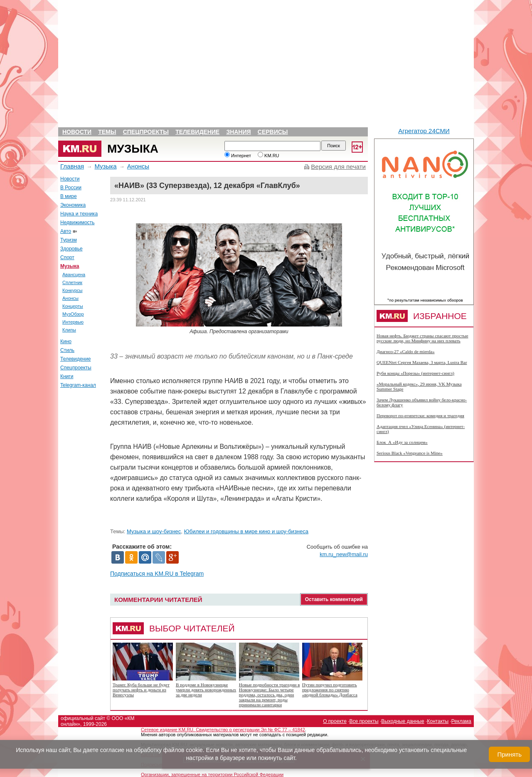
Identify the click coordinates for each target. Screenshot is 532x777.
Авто (66, 231)
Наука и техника (79, 214)
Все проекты (364, 721)
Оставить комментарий (334, 599)
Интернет (238, 156)
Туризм (69, 240)
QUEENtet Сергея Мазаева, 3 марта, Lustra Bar (422, 362)
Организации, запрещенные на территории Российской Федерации (212, 775)
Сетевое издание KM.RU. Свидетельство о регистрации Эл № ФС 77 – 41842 (223, 730)
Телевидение (197, 132)
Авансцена (74, 275)
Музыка (133, 149)
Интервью (73, 322)
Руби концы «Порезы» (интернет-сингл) (415, 373)
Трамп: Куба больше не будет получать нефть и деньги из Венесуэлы (141, 690)
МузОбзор (73, 314)
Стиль (67, 350)
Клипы (69, 330)
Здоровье (71, 249)
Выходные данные (403, 721)
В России (71, 188)
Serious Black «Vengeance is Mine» (410, 453)
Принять (509, 754)
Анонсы (138, 166)
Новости (77, 132)
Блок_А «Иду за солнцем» (402, 442)
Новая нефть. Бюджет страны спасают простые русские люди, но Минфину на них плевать (422, 338)
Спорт (67, 257)
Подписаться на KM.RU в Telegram (157, 574)
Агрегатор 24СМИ (424, 131)
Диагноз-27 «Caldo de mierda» (406, 351)
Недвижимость (78, 223)
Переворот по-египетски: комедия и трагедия (420, 416)
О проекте (335, 721)
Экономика (73, 205)
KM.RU (268, 156)
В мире (69, 196)
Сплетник (72, 282)
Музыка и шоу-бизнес (154, 531)
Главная (72, 166)
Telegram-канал (78, 385)
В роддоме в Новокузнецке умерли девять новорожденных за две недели (206, 690)
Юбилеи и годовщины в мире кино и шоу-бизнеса (246, 531)
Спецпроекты (146, 132)
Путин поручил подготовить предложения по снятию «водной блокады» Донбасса (330, 690)
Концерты (73, 306)
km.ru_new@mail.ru (344, 554)
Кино (66, 341)
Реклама (461, 721)
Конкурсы (72, 290)
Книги (67, 376)
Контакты (438, 721)
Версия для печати (338, 167)
